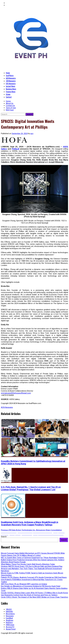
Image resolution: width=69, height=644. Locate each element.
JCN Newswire (11, 81)
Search (4, 537)
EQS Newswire (11, 83)
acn (32, 134)
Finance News (11, 92)
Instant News (10, 86)
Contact (9, 97)
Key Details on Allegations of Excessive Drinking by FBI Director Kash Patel (31, 586)
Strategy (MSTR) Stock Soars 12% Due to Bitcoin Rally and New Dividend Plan (32, 566)
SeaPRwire (10, 75)
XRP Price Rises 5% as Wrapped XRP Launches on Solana (24, 584)
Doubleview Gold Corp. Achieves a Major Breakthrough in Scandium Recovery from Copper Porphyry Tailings (30, 523)
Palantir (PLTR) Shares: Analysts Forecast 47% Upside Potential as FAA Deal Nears (34, 577)
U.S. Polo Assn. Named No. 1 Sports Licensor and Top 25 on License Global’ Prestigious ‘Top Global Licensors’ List (31, 488)
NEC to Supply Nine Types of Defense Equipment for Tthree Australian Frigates (32, 558)
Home (8, 73)
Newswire (10, 616)
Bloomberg (10, 614)
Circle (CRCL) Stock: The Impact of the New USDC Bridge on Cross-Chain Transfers (34, 597)
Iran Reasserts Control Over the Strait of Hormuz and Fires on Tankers (29, 595)
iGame (8, 94)
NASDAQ (9, 612)
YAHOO (9, 609)
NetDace (9, 623)
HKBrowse (10, 625)
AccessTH (10, 627)
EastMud (9, 618)
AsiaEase (10, 620)
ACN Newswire (11, 78)
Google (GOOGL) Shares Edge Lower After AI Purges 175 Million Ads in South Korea (34, 593)
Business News (11, 89)
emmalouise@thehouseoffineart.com (16, 393)
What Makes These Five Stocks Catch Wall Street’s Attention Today (28, 564)
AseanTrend (11, 629)
